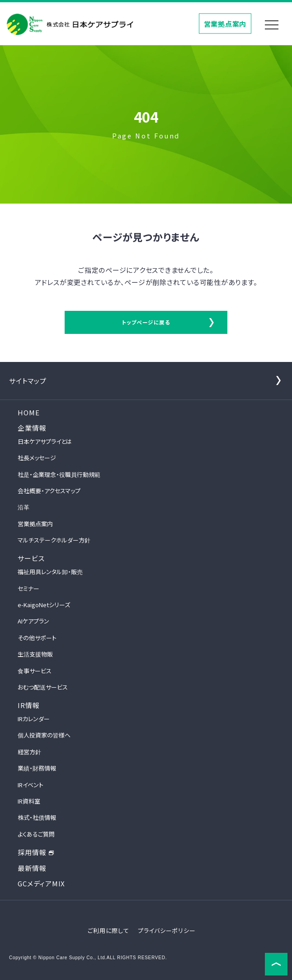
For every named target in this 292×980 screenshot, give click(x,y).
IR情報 (28, 705)
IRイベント (31, 785)
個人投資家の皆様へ (44, 735)
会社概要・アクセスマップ (49, 491)
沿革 (24, 507)
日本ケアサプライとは (45, 441)
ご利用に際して (108, 930)
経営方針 (29, 752)
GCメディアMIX (41, 883)
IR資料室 (29, 801)
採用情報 (36, 852)
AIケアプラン (33, 621)
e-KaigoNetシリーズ (44, 605)
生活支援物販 (35, 654)
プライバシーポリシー (167, 930)
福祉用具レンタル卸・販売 (50, 572)
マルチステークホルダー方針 (54, 540)
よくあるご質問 (36, 834)
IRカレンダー (34, 719)
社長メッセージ (37, 458)
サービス (31, 558)
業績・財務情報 (37, 768)
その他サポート (37, 638)
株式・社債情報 (37, 817)
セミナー (28, 588)
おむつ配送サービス (43, 687)
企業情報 (32, 428)
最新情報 (32, 868)
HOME (28, 412)
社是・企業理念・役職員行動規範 (59, 474)
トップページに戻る (146, 322)
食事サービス (35, 671)
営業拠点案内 (225, 23)
